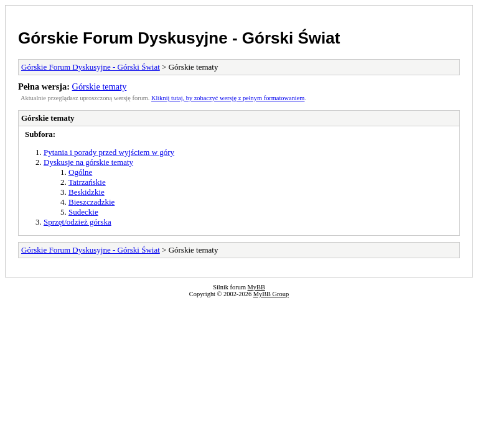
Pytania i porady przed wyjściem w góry (109, 152)
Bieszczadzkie (91, 202)
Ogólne (80, 172)
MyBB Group (271, 294)
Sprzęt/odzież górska (77, 222)
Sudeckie (83, 212)
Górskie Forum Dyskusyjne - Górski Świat (179, 38)
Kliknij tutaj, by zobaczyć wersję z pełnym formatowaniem (228, 98)
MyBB (256, 287)
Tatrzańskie (87, 182)
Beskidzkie (87, 192)
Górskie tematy (100, 86)
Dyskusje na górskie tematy (88, 162)
